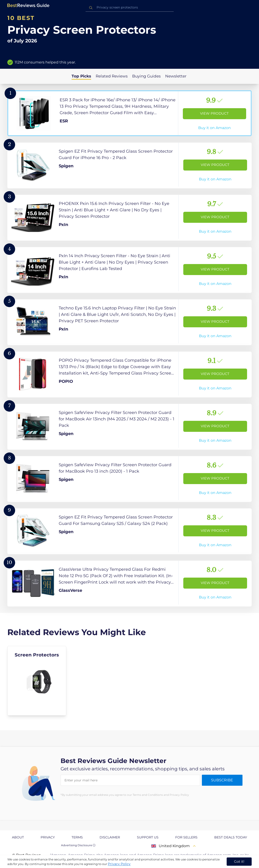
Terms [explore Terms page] (77, 837)
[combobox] (130, 7)
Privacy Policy (119, 864)
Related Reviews (112, 76)
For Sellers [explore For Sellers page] (186, 837)
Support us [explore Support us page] (148, 837)
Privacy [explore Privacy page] (48, 837)
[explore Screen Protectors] (37, 681)
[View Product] (129, 113)
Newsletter (176, 76)
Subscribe (222, 780)
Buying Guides (146, 76)
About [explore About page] (18, 837)
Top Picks (81, 76)
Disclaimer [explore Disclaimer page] (110, 837)
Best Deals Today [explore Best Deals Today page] (231, 837)
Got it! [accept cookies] (239, 861)
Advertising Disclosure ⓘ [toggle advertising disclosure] (78, 845)
